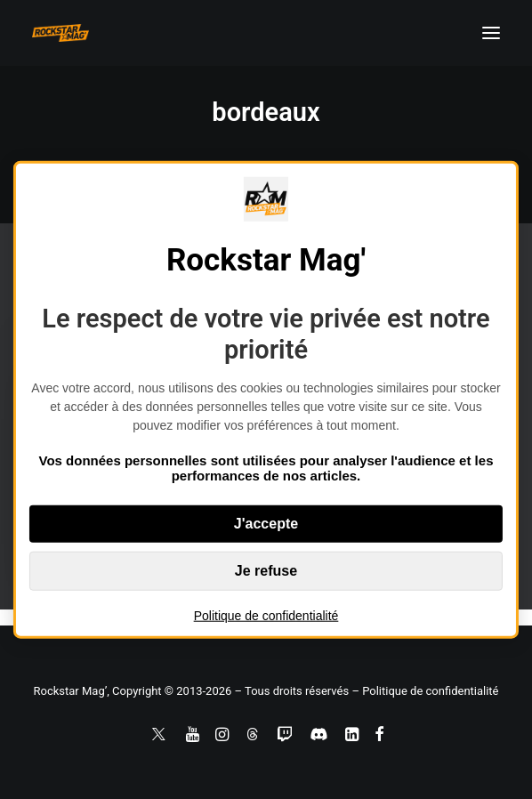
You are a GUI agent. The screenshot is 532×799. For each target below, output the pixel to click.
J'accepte (266, 523)
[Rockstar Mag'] (60, 33)
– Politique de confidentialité (425, 691)
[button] (491, 33)
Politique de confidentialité (266, 615)
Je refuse (266, 570)
